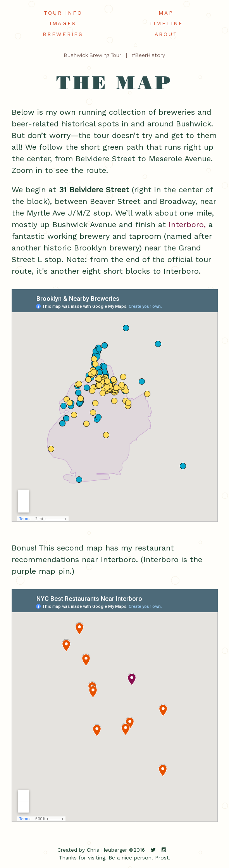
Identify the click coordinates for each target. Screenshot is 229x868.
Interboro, (187, 224)
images (63, 23)
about (166, 34)
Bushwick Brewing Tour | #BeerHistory (114, 55)
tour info (63, 13)
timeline (166, 23)
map (166, 13)
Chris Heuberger (107, 850)
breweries (63, 34)
